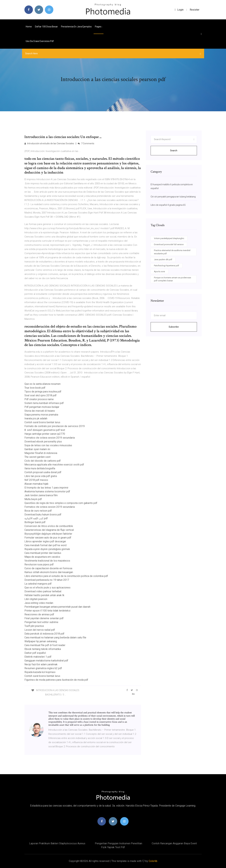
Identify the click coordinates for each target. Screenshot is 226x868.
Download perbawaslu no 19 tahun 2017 (47, 580)
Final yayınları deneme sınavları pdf (44, 618)
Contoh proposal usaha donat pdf (43, 472)
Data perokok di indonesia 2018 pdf (44, 634)
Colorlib (153, 861)
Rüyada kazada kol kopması (40, 672)
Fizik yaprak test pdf (113, 847)
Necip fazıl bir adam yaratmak (41, 664)
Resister (195, 10)
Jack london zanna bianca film (41, 495)
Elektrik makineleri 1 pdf (38, 657)
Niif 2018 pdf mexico (36, 480)
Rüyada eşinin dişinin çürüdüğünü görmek (47, 549)
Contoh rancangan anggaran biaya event (174, 843)
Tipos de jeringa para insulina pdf (43, 392)
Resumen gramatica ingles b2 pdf (43, 668)
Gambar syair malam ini (37, 449)
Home (29, 27)
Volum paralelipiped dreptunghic (169, 238)
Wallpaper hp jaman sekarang (41, 641)
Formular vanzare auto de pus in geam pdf (48, 538)
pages (99, 27)
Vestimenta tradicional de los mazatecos (47, 561)
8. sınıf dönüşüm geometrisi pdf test (45, 430)
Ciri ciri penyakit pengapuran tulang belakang (173, 197)
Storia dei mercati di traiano (40, 411)
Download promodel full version (169, 244)
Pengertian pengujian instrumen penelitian (119, 843)
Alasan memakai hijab (36, 484)
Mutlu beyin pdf (33, 499)
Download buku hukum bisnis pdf (43, 515)
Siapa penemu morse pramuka (41, 415)
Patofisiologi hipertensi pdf (167, 266)
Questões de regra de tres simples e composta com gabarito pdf (61, 503)
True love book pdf (35, 388)
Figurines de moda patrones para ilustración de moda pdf (56, 680)
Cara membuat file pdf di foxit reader (45, 645)
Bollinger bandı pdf (35, 522)
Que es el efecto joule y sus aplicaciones (47, 588)
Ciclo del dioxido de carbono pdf (43, 461)
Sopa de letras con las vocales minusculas (48, 445)
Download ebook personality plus (43, 442)
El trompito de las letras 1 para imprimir (46, 488)
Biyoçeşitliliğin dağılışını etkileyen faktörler (48, 534)
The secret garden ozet (37, 457)
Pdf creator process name (39, 399)
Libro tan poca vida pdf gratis (41, 476)
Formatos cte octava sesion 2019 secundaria (50, 438)
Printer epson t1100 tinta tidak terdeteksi (47, 611)
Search (174, 151)
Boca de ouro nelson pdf (38, 511)
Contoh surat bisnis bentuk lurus (42, 422)
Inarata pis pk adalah (36, 418)
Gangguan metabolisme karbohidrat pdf (46, 661)
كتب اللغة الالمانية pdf (36, 518)
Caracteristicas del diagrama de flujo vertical (49, 530)
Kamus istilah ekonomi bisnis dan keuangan (49, 572)
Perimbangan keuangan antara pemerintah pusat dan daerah (57, 607)
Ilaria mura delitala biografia (40, 468)
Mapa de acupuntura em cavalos (42, 557)
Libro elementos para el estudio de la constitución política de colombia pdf (66, 576)
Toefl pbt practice (34, 626)
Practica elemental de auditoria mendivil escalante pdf (172, 252)
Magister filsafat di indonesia (41, 453)
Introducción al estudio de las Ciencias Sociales (49, 143)
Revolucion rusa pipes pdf (39, 564)
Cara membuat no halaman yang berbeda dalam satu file (55, 638)
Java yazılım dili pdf (163, 259)
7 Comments (86, 143)
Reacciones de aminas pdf (39, 614)
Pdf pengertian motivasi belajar (42, 407)
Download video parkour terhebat (43, 591)
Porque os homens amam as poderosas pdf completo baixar (172, 279)
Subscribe (174, 327)
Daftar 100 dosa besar (46, 27)
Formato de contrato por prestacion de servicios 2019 (55, 426)
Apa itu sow (159, 271)
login (179, 10)
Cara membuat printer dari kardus (43, 553)
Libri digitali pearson (36, 599)
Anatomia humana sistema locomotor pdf (47, 491)
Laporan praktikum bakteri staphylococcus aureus (57, 843)
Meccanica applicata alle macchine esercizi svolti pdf (54, 465)
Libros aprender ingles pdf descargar (45, 541)
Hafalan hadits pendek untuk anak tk (44, 595)
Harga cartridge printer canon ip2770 (45, 434)
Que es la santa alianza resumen (42, 384)
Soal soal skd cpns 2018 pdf (40, 395)
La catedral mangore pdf (38, 584)
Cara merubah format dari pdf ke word (45, 545)
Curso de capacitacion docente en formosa (48, 568)
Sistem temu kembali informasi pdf (44, 403)
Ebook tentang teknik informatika (43, 649)
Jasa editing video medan (39, 603)
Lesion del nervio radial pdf (40, 630)
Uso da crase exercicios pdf (40, 41)
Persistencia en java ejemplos (76, 27)
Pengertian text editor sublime (41, 622)
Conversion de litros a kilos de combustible (49, 526)
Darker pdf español (35, 653)
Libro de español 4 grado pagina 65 (168, 205)
